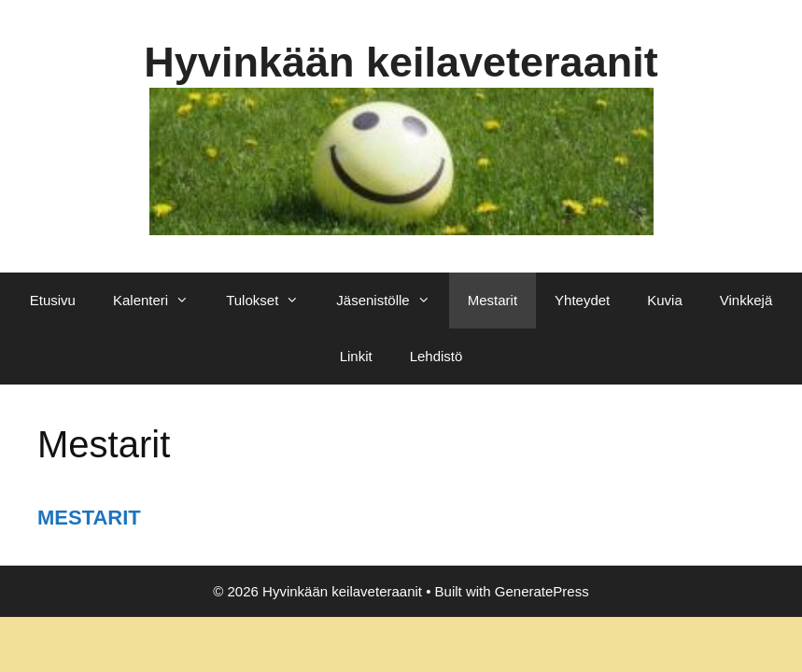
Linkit (356, 356)
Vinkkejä (746, 300)
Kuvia (665, 300)
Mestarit (492, 300)
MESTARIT (89, 518)
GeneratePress (542, 591)
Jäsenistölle (392, 301)
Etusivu (53, 300)
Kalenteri (160, 301)
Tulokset (272, 301)
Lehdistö (436, 356)
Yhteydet (582, 300)
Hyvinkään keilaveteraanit (401, 62)
